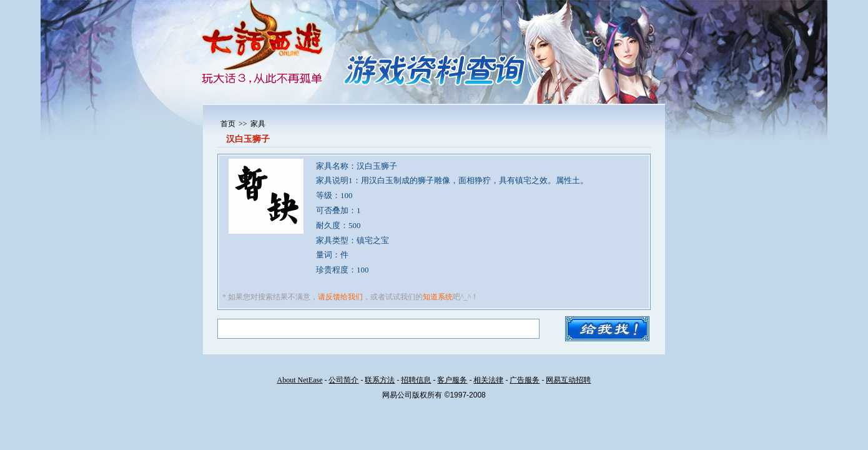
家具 (258, 124)
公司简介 (343, 380)
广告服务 (525, 380)
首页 (228, 124)
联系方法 (380, 380)
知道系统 (438, 297)
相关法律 (488, 380)
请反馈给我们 (340, 297)
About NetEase (300, 380)
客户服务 (452, 380)
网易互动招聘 (568, 380)
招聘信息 (416, 380)
